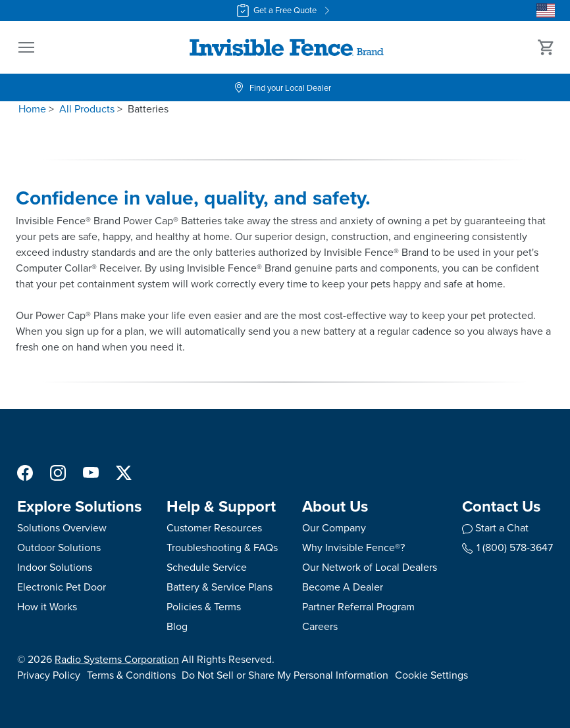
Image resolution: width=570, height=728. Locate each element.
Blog (177, 626)
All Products (87, 109)
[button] (26, 47)
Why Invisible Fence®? (353, 547)
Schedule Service (207, 567)
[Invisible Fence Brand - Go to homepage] (286, 47)
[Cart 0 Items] (546, 47)
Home (32, 109)
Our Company (334, 528)
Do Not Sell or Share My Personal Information (285, 675)
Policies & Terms (204, 607)
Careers (320, 626)
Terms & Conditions (131, 675)
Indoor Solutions (55, 567)
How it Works (47, 607)
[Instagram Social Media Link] (58, 472)
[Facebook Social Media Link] (25, 472)
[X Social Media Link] (124, 472)
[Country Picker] (546, 11)
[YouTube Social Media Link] (91, 472)
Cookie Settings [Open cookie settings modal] (431, 675)
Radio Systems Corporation (117, 659)
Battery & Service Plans (220, 587)
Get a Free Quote (285, 11)
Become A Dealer (343, 587)
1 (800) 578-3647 (507, 547)
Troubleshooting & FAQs (222, 547)
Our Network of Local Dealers (370, 567)
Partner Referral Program (358, 607)
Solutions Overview (62, 528)
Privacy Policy (49, 675)
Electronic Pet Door (62, 587)
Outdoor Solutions (59, 547)
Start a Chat (502, 528)
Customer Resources (214, 528)
